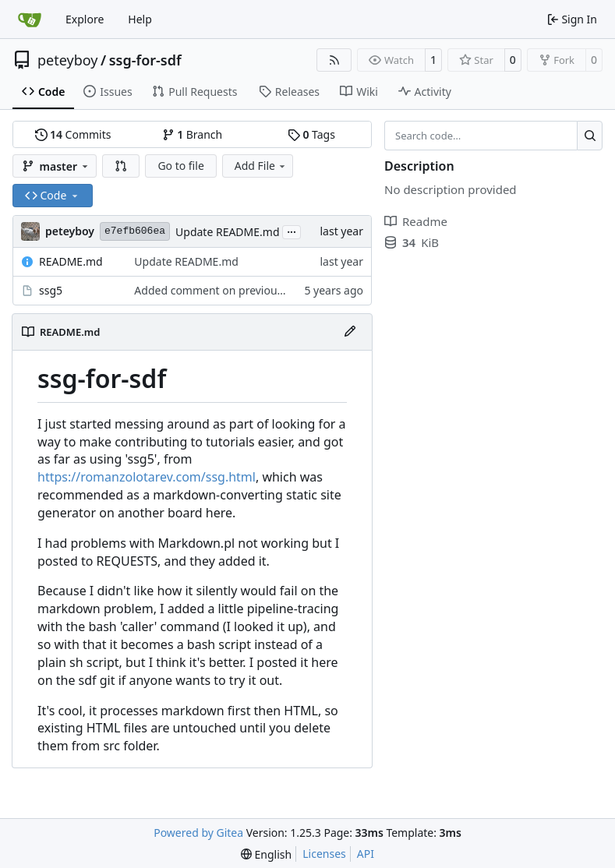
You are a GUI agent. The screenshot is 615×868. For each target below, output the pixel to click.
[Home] (30, 19)
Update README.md (228, 232)
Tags (311, 134)
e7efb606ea (135, 231)
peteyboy (67, 60)
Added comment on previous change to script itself (265, 290)
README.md (71, 261)
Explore (85, 19)
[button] (121, 166)
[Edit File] (350, 332)
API (366, 854)
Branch (193, 134)
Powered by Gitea (198, 833)
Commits (73, 134)
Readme (416, 221)
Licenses (324, 854)
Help (140, 19)
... (292, 231)
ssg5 (51, 290)
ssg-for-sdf (145, 60)
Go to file (180, 166)
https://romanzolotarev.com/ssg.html (147, 477)
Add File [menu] (261, 166)
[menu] (266, 854)
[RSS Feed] (334, 60)
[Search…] (590, 136)
